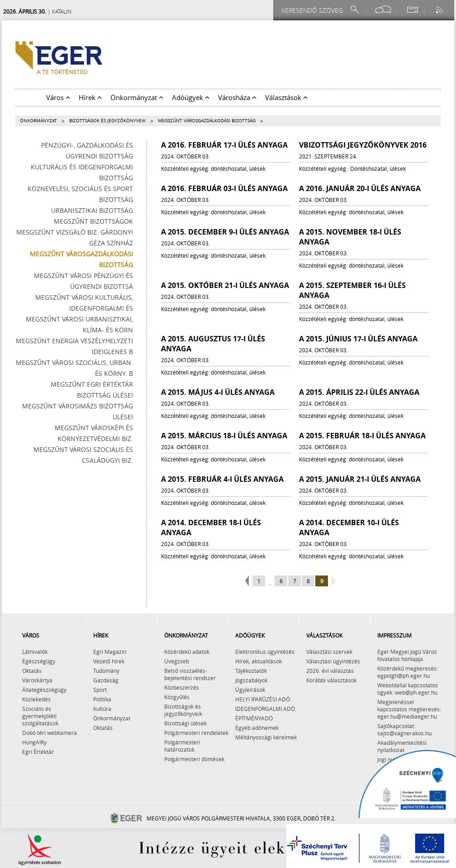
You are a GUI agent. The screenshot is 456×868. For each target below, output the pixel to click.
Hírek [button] (90, 97)
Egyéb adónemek (257, 728)
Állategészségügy (44, 690)
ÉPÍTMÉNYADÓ (254, 718)
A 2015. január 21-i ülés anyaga (360, 479)
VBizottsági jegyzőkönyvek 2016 (363, 145)
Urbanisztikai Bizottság (92, 210)
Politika (102, 699)
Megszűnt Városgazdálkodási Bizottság (207, 121)
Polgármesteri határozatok (182, 746)
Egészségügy (39, 661)
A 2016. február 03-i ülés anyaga (224, 188)
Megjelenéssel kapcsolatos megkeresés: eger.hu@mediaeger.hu (409, 709)
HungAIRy (34, 742)
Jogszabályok (252, 680)
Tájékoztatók (251, 671)
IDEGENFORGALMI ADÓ (265, 709)
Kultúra (102, 709)
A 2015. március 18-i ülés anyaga (224, 436)
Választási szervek (329, 652)
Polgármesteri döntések (194, 759)
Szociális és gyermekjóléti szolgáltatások (40, 716)
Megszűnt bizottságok (93, 221)
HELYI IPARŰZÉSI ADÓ (263, 699)
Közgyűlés (177, 697)
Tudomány (106, 671)
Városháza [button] (237, 97)
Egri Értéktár (38, 752)
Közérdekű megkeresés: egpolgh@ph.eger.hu (408, 672)
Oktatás (32, 671)
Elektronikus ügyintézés (265, 652)
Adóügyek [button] (191, 97)
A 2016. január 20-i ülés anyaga (360, 188)
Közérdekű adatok (187, 652)
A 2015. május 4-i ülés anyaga (218, 392)
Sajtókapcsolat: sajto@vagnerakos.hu (404, 729)
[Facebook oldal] (383, 10)
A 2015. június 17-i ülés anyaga (358, 339)
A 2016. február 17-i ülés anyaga (224, 145)
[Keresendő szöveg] (313, 10)
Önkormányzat (38, 121)
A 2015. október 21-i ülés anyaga (225, 285)
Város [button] (58, 97)
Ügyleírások (250, 690)
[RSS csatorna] (440, 10)
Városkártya (37, 680)
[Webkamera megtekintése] (412, 10)
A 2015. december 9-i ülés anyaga (225, 232)
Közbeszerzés (182, 687)
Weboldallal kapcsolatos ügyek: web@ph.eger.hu (408, 689)
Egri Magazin (110, 652)
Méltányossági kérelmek (266, 737)
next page (332, 581)
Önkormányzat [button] (137, 97)
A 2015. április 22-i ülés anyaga (359, 392)
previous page (248, 581)
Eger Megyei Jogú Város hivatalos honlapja (407, 655)
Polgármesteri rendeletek (196, 733)
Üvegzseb (177, 661)
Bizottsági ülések (185, 723)
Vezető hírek (109, 661)
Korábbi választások (331, 680)
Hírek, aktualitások (259, 661)
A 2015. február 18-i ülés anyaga (362, 436)
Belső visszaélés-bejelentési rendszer (190, 674)
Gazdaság (106, 680)
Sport (100, 690)
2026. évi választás (330, 671)
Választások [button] (286, 97)
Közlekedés (36, 699)
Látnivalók (35, 652)
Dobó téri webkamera (50, 733)
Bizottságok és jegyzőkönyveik (107, 121)
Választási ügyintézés (333, 661)
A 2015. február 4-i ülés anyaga (222, 479)
